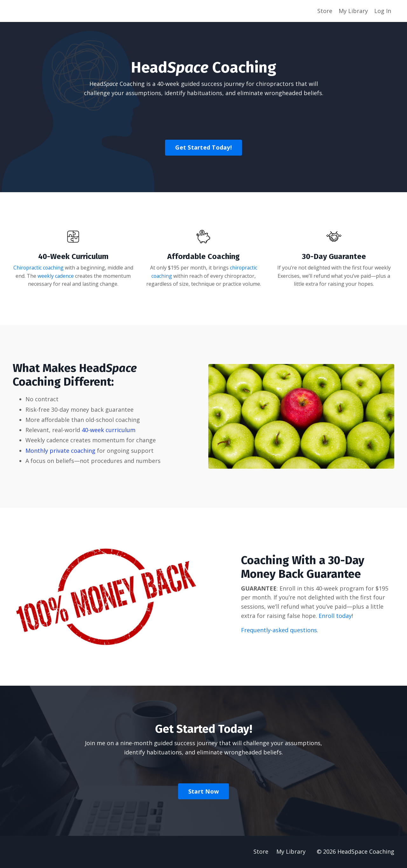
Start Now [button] (203, 792)
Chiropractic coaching (44, 268)
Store (325, 11)
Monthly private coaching (60, 451)
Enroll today (335, 616)
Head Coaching (117, 84)
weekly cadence (75, 276)
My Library (353, 11)
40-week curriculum (109, 430)
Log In (383, 11)
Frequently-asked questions (279, 630)
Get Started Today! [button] (203, 147)
